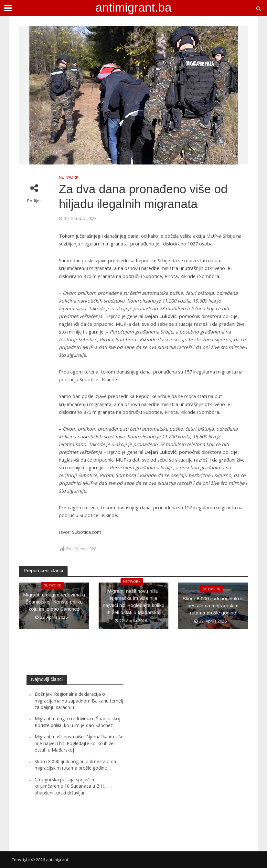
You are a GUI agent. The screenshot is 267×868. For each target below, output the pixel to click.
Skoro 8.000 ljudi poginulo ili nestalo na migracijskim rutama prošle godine (213, 606)
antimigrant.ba (133, 7)
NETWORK (69, 177)
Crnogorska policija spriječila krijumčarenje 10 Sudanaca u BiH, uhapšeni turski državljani (70, 786)
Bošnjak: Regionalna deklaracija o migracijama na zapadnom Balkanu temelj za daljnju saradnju (79, 701)
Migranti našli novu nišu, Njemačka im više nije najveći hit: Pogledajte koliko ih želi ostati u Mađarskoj (133, 606)
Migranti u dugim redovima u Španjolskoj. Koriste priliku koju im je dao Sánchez (54, 606)
